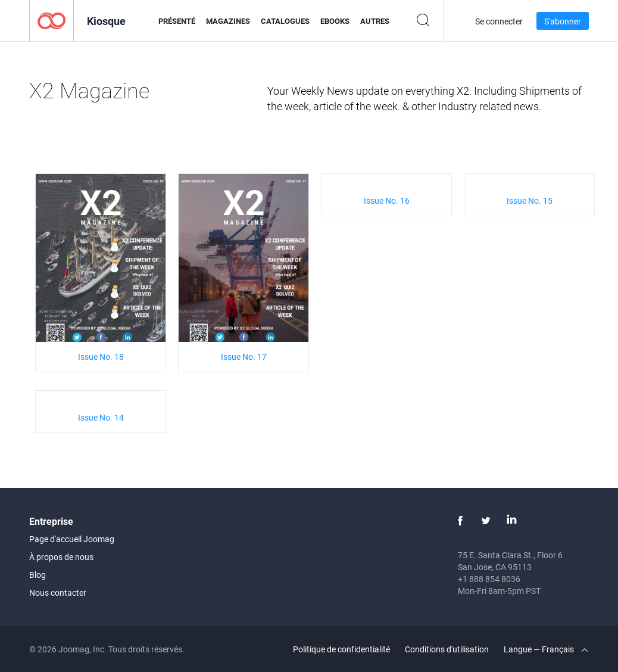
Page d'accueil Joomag (72, 539)
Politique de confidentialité (341, 649)
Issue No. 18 (101, 357)
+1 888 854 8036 (489, 579)
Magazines (228, 21)
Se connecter (499, 21)
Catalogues (285, 21)
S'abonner (563, 21)
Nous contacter (58, 592)
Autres (375, 21)
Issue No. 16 (387, 200)
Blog (38, 575)
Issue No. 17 (244, 357)
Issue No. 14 (101, 417)
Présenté (177, 21)
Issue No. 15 (530, 200)
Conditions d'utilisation (447, 649)
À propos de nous (61, 557)
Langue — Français (546, 649)
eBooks (335, 21)
